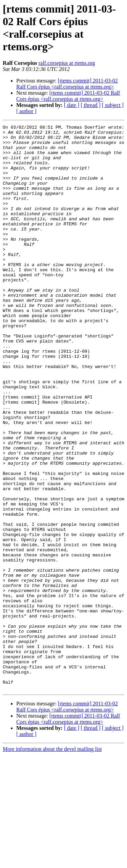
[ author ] (26, 111)
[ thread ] (91, 105)
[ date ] (72, 105)
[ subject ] (113, 105)
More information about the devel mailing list (52, 862)
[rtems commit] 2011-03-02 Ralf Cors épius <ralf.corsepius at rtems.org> (67, 84)
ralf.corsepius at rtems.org (67, 63)
